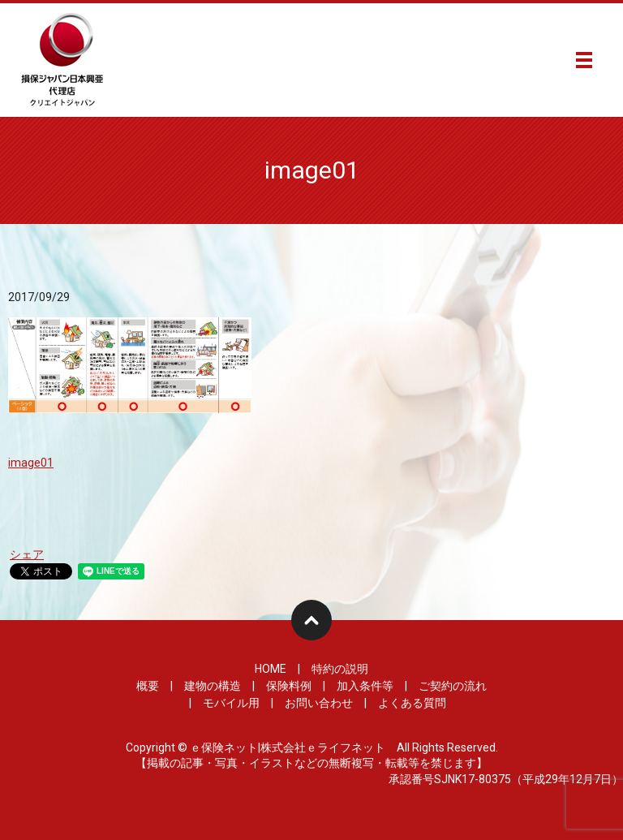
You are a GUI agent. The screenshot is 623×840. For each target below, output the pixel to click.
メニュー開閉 (584, 60)
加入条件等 (365, 686)
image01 (31, 463)
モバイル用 (231, 703)
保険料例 (289, 686)
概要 (148, 686)
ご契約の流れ (453, 686)
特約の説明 (340, 669)
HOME (271, 669)
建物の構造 (213, 686)
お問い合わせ (319, 703)
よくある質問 (412, 703)
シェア (27, 554)
